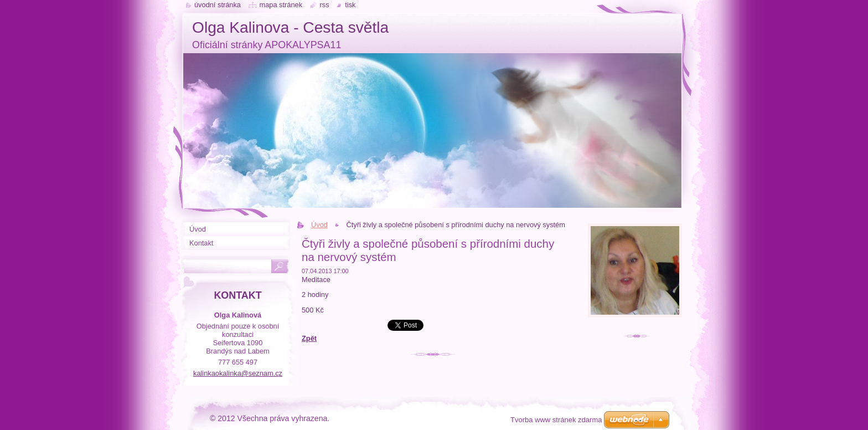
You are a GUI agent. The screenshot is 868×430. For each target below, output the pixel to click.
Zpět (309, 338)
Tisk (350, 5)
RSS (325, 5)
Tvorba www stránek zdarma (556, 420)
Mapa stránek (281, 5)
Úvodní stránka (218, 5)
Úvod (319, 225)
